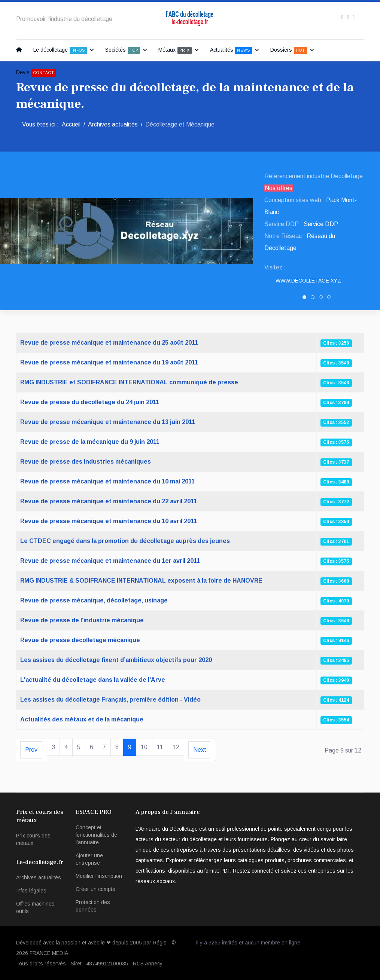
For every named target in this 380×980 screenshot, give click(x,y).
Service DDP (321, 224)
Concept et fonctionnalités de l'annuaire (96, 835)
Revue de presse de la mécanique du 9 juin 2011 (90, 442)
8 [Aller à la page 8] (117, 747)
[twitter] (348, 17)
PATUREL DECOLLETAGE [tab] (331, 299)
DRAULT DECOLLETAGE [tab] (323, 299)
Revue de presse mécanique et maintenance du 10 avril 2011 (109, 521)
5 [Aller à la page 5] (79, 747)
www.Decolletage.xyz (308, 281)
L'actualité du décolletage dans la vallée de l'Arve (93, 680)
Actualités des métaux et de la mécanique (82, 719)
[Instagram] (354, 17)
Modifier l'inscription (99, 876)
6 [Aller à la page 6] (92, 747)
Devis (36, 73)
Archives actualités (39, 877)
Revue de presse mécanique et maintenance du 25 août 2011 (109, 343)
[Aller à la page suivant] (200, 750)
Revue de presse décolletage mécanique (80, 640)
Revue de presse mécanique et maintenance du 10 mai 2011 (107, 481)
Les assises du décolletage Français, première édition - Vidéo (110, 700)
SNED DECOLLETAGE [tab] (314, 299)
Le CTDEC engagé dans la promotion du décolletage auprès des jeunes (125, 541)
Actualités (231, 51)
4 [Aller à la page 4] (66, 747)
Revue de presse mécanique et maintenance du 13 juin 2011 (108, 422)
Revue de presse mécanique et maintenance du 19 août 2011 (109, 362)
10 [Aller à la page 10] (144, 747)
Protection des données (93, 906)
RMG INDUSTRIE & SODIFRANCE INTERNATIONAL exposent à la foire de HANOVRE (141, 581)
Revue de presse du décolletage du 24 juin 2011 (90, 402)
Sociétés (123, 51)
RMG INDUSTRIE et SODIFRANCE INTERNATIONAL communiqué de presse (129, 382)
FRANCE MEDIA (49, 953)
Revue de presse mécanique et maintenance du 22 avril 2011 (109, 501)
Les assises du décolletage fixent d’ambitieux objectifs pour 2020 (116, 660)
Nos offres (279, 188)
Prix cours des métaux (33, 839)
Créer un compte (95, 889)
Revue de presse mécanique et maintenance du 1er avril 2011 (110, 561)
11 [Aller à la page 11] (160, 747)
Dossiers (289, 51)
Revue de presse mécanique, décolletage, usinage (94, 600)
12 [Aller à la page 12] (176, 747)
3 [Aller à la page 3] (53, 747)
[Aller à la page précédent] (31, 750)
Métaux (175, 51)
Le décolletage (60, 51)
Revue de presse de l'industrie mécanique (82, 620)
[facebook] (342, 17)
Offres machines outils (35, 907)
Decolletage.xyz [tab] (306, 299)
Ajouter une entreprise (89, 859)
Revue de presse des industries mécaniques (86, 462)
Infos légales (31, 891)
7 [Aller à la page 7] (104, 747)
